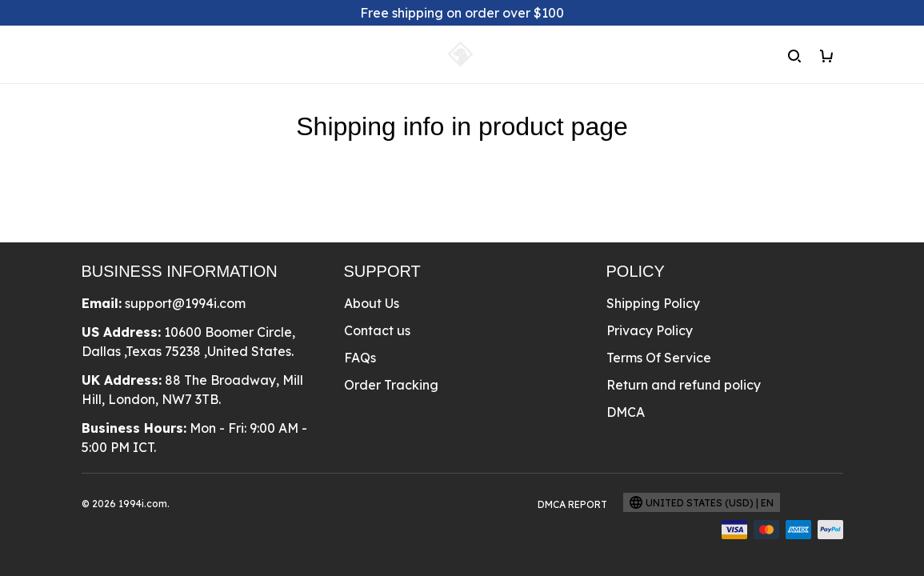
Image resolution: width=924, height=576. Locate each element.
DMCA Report (572, 504)
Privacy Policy (650, 330)
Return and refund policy (684, 385)
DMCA (626, 412)
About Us (372, 303)
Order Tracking (391, 385)
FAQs (360, 358)
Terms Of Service (659, 358)
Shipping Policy (653, 303)
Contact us (377, 330)
